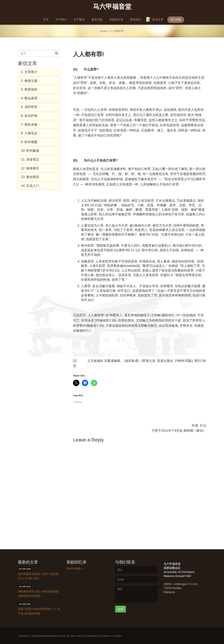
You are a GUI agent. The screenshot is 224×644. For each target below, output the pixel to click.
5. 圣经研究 (29, 107)
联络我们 (136, 19)
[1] (89, 331)
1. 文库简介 (29, 72)
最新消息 (97, 19)
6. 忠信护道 (29, 116)
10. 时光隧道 (30, 151)
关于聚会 (79, 19)
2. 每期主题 (29, 81)
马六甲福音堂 (112, 7)
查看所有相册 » (75, 569)
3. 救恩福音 (29, 89)
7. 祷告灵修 (29, 125)
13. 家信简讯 (30, 177)
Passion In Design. (112, 636)
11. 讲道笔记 (30, 159)
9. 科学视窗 (29, 142)
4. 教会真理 (29, 98)
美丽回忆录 (116, 19)
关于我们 (61, 19)
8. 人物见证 (29, 133)
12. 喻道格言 (30, 168)
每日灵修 (176, 20)
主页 (46, 19)
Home (103, 31)
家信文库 (158, 19)
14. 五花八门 (30, 186)
